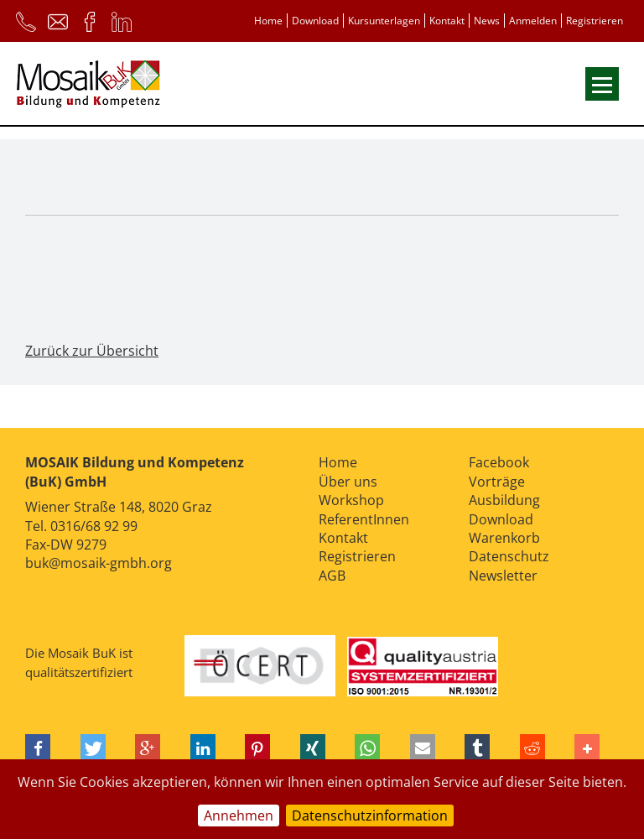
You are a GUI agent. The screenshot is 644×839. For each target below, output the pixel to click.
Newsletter (503, 576)
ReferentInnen (364, 519)
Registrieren (595, 21)
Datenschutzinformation (370, 816)
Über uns (348, 482)
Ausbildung (504, 500)
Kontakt (447, 21)
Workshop (351, 500)
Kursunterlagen (384, 21)
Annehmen (239, 816)
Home (268, 21)
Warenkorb (504, 538)
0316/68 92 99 (94, 526)
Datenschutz (509, 556)
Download (315, 21)
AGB (332, 576)
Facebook (499, 462)
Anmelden (533, 21)
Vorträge (497, 482)
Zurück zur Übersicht (92, 351)
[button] (38, 749)
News (487, 21)
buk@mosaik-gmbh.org (99, 563)
